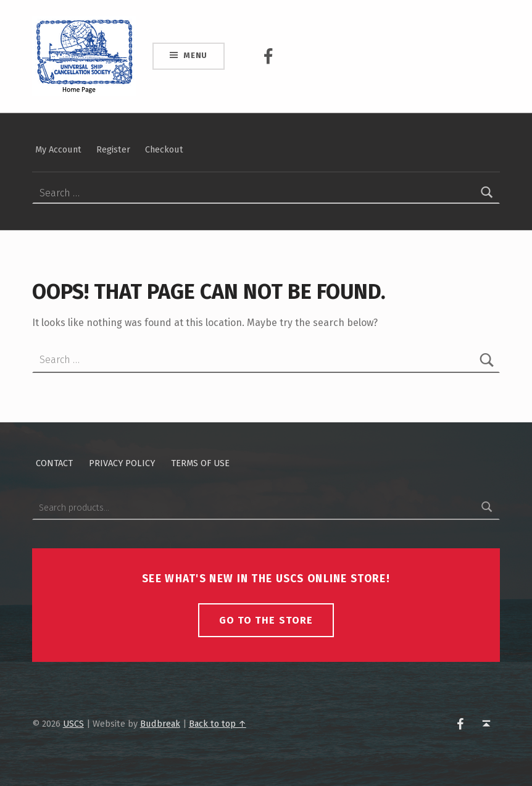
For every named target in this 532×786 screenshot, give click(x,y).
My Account (58, 149)
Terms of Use (200, 463)
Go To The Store (266, 620)
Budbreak (160, 724)
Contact (54, 463)
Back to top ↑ (218, 724)
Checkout (164, 149)
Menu (195, 55)
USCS (73, 724)
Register (113, 149)
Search (487, 508)
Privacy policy (122, 463)
